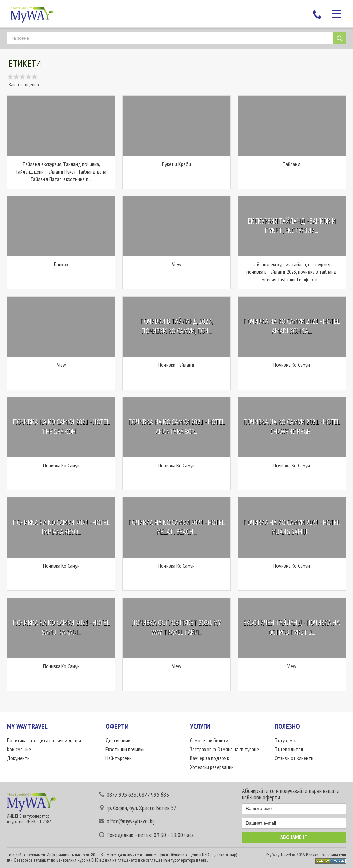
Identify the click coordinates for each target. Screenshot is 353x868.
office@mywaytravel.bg (131, 821)
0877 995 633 (122, 794)
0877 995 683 (154, 794)
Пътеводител (289, 749)
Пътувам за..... (289, 740)
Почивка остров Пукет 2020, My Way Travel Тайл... (176, 628)
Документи (18, 758)
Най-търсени (119, 758)
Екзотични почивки (125, 749)
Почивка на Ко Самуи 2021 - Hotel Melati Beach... (176, 527)
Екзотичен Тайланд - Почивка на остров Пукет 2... (292, 628)
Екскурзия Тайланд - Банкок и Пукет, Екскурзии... (292, 226)
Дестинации (118, 740)
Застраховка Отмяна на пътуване (224, 749)
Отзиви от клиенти (294, 758)
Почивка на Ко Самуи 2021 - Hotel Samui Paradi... (61, 628)
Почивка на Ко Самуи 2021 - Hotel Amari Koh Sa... (292, 326)
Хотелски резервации (212, 767)
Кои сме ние (19, 749)
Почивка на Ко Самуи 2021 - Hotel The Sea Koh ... (61, 427)
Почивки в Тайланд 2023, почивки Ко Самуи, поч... (176, 326)
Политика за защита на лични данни (44, 740)
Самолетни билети (209, 740)
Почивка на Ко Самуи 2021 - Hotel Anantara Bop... (176, 427)
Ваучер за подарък (209, 758)
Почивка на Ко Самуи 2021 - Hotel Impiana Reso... (61, 527)
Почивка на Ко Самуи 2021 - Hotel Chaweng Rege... (292, 427)
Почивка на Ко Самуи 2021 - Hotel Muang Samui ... (292, 527)
